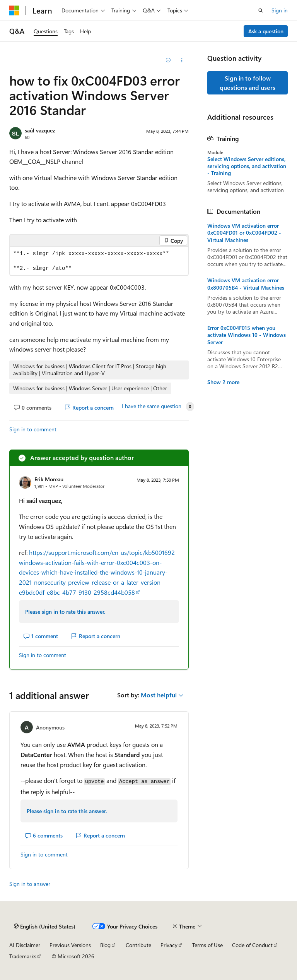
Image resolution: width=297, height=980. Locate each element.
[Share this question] (182, 60)
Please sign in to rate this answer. (65, 612)
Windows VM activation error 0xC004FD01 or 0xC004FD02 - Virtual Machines (244, 233)
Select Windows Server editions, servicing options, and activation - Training (247, 166)
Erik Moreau (49, 479)
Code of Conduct (252, 945)
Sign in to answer (30, 884)
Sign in (280, 10)
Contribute (138, 945)
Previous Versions (70, 945)
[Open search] (261, 10)
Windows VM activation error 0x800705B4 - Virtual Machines (246, 284)
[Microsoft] (14, 10)
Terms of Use (207, 945)
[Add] (168, 60)
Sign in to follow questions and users (247, 83)
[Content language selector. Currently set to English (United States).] (45, 926)
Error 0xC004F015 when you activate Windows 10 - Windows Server (247, 335)
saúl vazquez (40, 130)
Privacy (169, 945)
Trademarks (23, 956)
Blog (105, 945)
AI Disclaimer (25, 945)
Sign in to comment (33, 429)
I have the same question (152, 406)
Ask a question (266, 31)
